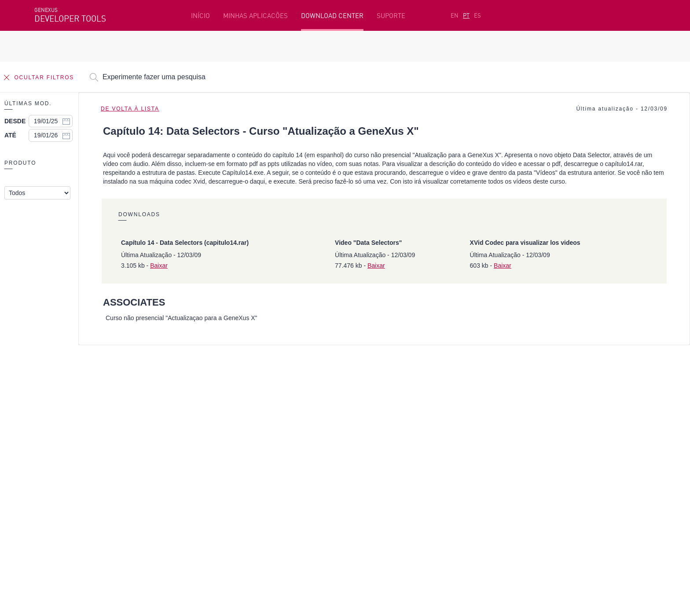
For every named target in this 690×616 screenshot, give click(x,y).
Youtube (166, 514)
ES (477, 15)
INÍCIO (200, 16)
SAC (511, 440)
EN (455, 15)
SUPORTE (391, 16)
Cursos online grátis (258, 440)
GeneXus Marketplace (261, 454)
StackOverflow (203, 514)
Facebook (48, 514)
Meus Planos (55, 468)
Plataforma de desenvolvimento (277, 427)
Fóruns (516, 454)
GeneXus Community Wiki (266, 468)
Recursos (519, 427)
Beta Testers (55, 454)
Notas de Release (532, 468)
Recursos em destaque (69, 427)
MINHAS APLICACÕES (255, 16)
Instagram (81, 514)
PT (466, 15)
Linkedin (112, 514)
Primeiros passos (61, 440)
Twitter (139, 514)
